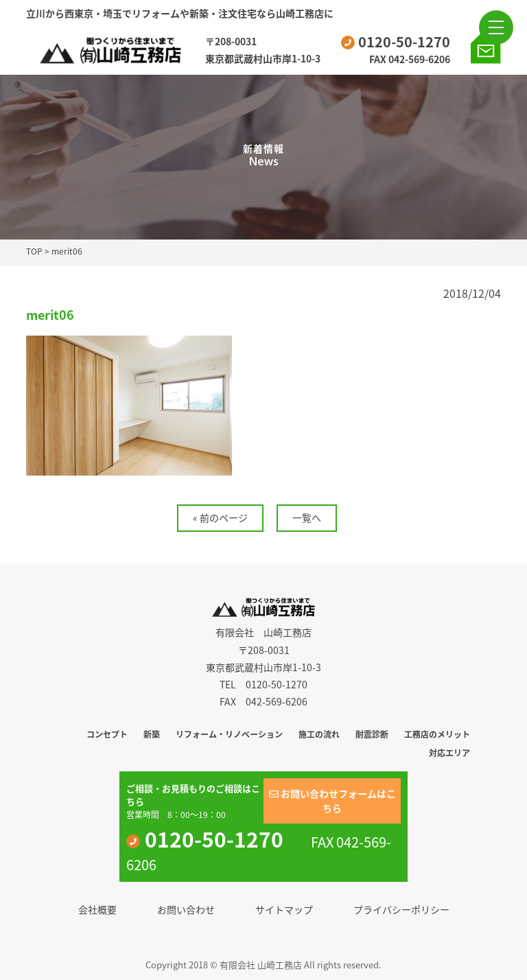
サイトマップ (284, 909)
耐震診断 (372, 734)
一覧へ (307, 517)
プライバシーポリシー (401, 909)
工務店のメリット (437, 734)
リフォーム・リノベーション (229, 734)
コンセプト (107, 734)
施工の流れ (319, 734)
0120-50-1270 (396, 42)
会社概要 (97, 909)
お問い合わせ (186, 909)
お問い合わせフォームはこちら (332, 801)
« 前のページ (220, 517)
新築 (152, 734)
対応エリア (449, 753)
